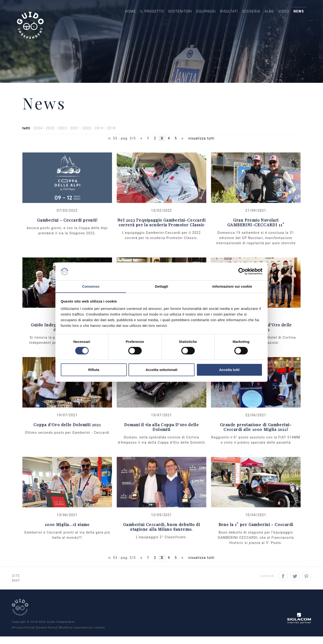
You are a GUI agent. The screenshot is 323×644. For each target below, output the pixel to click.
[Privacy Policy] (23, 635)
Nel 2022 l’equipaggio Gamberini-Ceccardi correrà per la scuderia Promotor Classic (161, 234)
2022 (63, 140)
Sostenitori (168, 16)
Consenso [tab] (91, 286)
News (297, 16)
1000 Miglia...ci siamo (67, 536)
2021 (75, 140)
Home (114, 16)
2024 (38, 140)
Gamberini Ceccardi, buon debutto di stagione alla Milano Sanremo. (161, 538)
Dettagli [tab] (161, 286)
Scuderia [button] (244, 16)
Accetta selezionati (161, 370)
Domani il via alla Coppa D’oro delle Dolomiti (161, 439)
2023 (50, 140)
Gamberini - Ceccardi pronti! (67, 231)
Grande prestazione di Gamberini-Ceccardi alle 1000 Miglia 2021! (256, 439)
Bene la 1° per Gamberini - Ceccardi (256, 536)
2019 (99, 140)
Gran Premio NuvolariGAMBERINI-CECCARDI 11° (256, 234)
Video (280, 16)
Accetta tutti (229, 370)
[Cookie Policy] (47, 635)
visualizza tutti (201, 150)
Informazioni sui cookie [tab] (232, 286)
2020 (87, 140)
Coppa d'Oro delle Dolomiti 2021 (67, 436)
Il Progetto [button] (138, 16)
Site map (21, 588)
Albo (264, 16)
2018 (111, 140)
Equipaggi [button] (195, 16)
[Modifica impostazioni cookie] (82, 635)
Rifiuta (94, 370)
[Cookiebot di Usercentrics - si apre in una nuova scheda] (242, 271)
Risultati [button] (220, 16)
